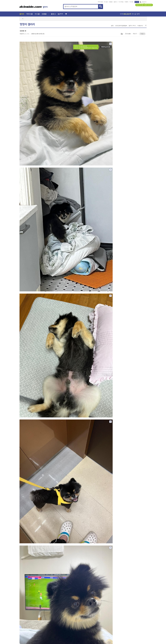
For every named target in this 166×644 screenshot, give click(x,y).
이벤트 (126, 2)
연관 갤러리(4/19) (121, 26)
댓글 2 (142, 34)
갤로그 (116, 2)
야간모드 (143, 2)
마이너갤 (100, 2)
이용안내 (140, 26)
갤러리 (22, 14)
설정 (112, 26)
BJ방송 (60, 14)
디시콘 (131, 2)
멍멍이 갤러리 (27, 24)
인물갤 (111, 2)
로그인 (137, 2)
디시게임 (121, 2)
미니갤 (106, 2)
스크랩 (122, 34)
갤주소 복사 (132, 26)
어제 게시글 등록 (130, 14)
